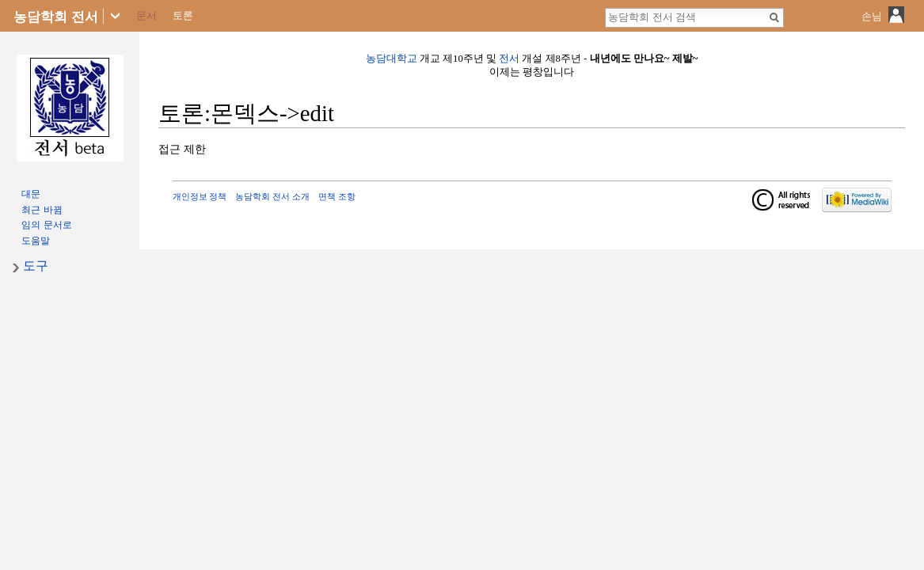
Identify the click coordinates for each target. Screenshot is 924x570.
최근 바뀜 (42, 210)
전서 (509, 59)
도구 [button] (36, 266)
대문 (31, 194)
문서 (146, 15)
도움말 (36, 241)
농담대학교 (392, 59)
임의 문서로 (46, 225)
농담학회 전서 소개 (272, 196)
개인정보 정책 (200, 196)
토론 (183, 15)
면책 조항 (337, 196)
